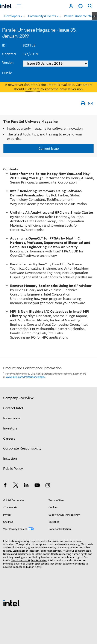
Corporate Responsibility (22, 448)
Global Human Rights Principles (29, 560)
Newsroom (11, 418)
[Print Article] (83, 103)
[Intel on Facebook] (5, 486)
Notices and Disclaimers (17, 554)
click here (32, 89)
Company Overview (18, 398)
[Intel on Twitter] (16, 486)
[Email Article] (90, 103)
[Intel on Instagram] (48, 486)
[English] (80, 6)
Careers (9, 439)
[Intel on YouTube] (37, 486)
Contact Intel (13, 408)
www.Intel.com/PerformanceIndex (26, 377)
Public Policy (13, 469)
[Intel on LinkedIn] (26, 486)
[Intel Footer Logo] (12, 603)
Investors (10, 428)
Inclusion (10, 459)
